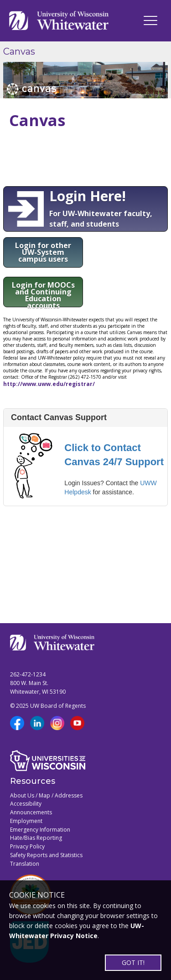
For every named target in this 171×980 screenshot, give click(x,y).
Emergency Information (40, 830)
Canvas (19, 51)
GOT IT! (133, 962)
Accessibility (26, 804)
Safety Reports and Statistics (46, 855)
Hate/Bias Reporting (36, 838)
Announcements (31, 812)
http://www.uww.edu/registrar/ (49, 384)
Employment (26, 821)
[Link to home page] (59, 21)
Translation (25, 864)
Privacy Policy (27, 846)
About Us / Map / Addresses (46, 795)
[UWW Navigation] (150, 20)
